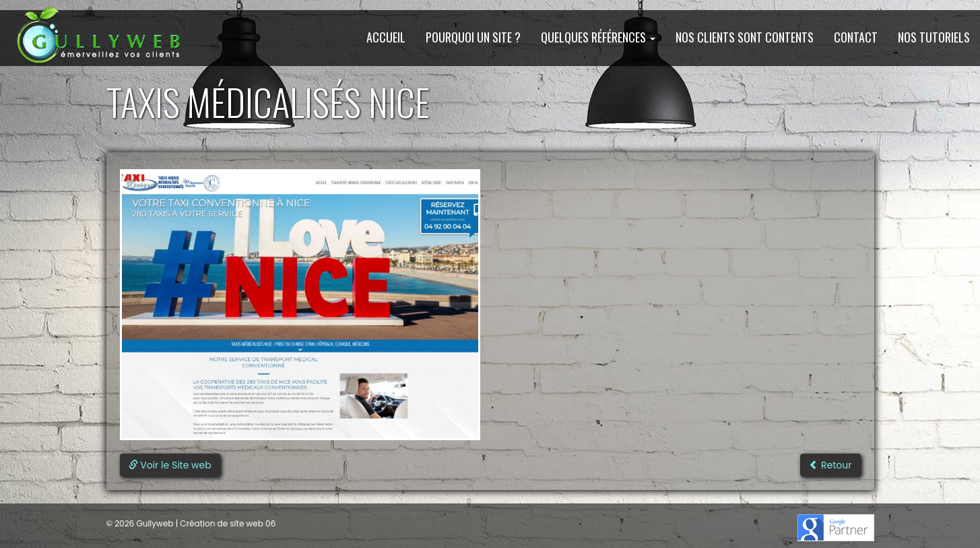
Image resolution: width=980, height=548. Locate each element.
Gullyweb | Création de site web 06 (205, 523)
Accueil (386, 37)
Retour (830, 465)
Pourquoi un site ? (473, 37)
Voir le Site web (170, 465)
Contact (856, 37)
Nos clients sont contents (745, 37)
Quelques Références (598, 37)
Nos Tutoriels (934, 37)
